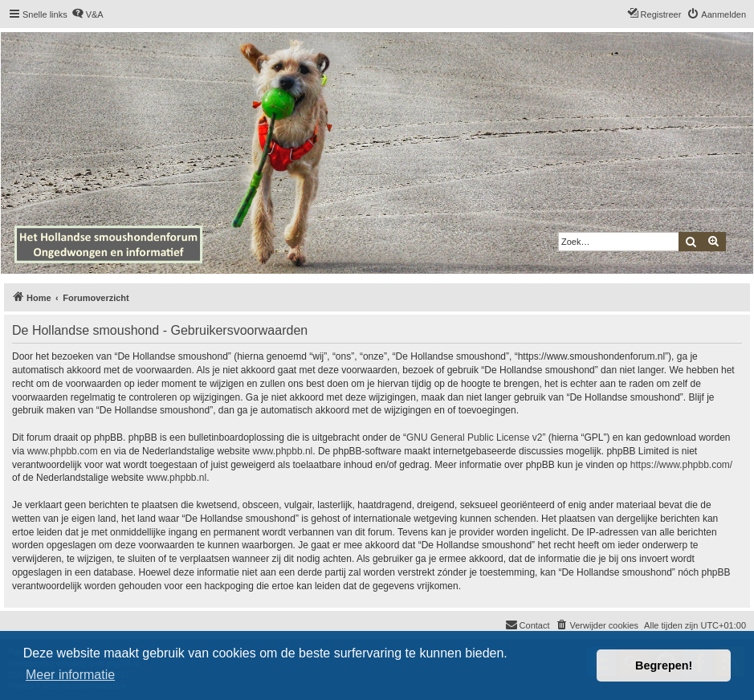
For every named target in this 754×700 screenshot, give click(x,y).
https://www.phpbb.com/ (681, 465)
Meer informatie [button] (70, 675)
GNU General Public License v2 (474, 437)
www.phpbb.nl (283, 451)
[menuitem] (88, 14)
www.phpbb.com (63, 451)
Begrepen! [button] (664, 665)
